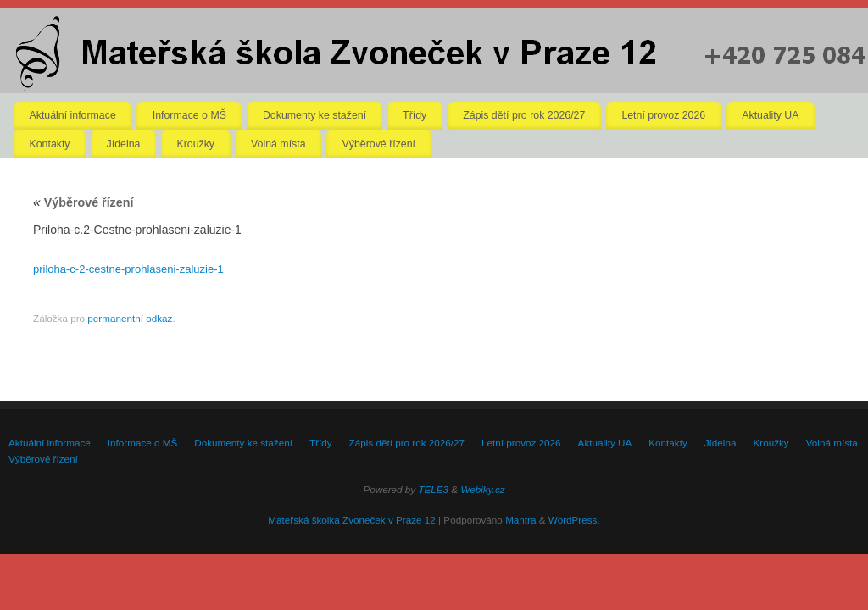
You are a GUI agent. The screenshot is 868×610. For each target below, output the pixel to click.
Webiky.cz (482, 489)
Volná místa (278, 144)
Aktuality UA (770, 115)
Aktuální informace (73, 115)
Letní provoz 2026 (663, 115)
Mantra (520, 520)
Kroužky (195, 144)
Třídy (415, 115)
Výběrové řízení (379, 144)
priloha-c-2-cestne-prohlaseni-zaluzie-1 (128, 269)
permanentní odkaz (130, 318)
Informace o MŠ (189, 115)
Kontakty (50, 144)
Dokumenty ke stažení (314, 115)
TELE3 (433, 489)
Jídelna (124, 144)
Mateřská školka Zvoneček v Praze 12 (351, 520)
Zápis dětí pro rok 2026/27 (524, 115)
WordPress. (574, 520)
